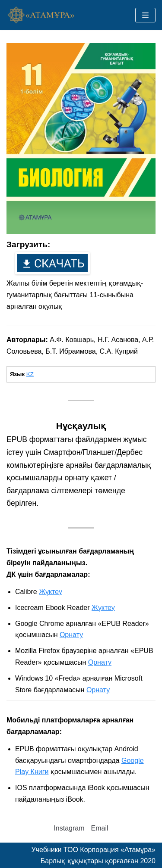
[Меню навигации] (145, 15)
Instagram (69, 828)
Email (100, 828)
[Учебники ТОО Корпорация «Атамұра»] (41, 15)
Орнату (71, 635)
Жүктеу (51, 592)
